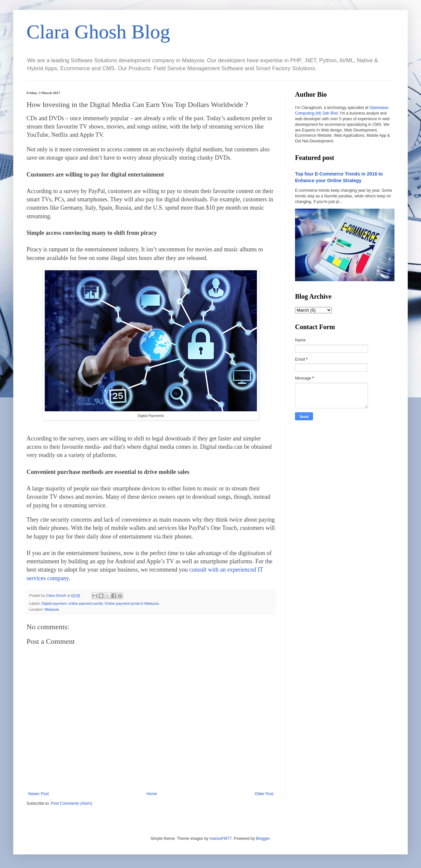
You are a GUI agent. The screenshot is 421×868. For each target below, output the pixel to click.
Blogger (263, 839)
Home (152, 794)
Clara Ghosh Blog (98, 32)
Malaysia (52, 609)
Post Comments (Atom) (71, 803)
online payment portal (85, 603)
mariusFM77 (221, 839)
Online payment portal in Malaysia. (132, 603)
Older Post (264, 794)
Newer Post (38, 794)
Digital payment (54, 603)
